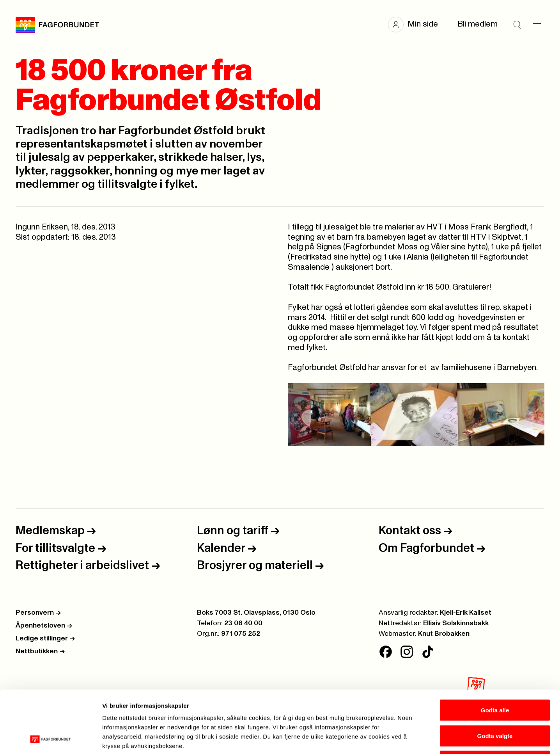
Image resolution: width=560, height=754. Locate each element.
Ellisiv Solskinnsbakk (456, 623)
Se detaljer (419, 739)
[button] (417, 25)
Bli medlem (478, 24)
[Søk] (517, 25)
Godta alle (495, 652)
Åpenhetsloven (44, 626)
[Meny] (537, 25)
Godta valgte (495, 677)
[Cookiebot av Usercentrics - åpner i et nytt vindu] (51, 739)
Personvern (38, 613)
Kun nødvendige (495, 703)
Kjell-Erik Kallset (466, 613)
